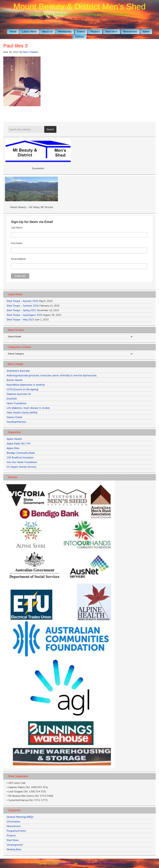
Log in (118, 863)
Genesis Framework (89, 863)
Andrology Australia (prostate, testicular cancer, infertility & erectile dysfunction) (52, 375)
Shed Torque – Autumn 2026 (22, 301)
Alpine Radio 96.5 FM (18, 443)
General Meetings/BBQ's (20, 817)
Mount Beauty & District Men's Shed (79, 7)
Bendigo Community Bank (21, 453)
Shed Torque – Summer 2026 (23, 306)
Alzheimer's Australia (18, 371)
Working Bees (14, 849)
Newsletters (14, 826)
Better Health (15, 380)
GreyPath (12, 399)
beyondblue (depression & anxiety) (26, 385)
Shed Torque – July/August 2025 (25, 315)
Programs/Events (16, 831)
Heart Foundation (17, 403)
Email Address (18, 259)
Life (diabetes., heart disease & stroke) (28, 408)
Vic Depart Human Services (22, 467)
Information (13, 821)
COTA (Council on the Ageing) (22, 389)
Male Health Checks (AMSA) (22, 412)
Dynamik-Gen (66, 863)
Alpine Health (14, 439)
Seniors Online (14, 417)
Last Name (17, 228)
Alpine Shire (13, 448)
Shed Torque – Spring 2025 (21, 310)
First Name (17, 243)
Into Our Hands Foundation (22, 462)
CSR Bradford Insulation (20, 457)
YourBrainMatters (16, 422)
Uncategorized (15, 845)
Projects (11, 835)
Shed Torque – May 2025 (20, 319)
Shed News (13, 840)
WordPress (107, 863)
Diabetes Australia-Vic (19, 394)
